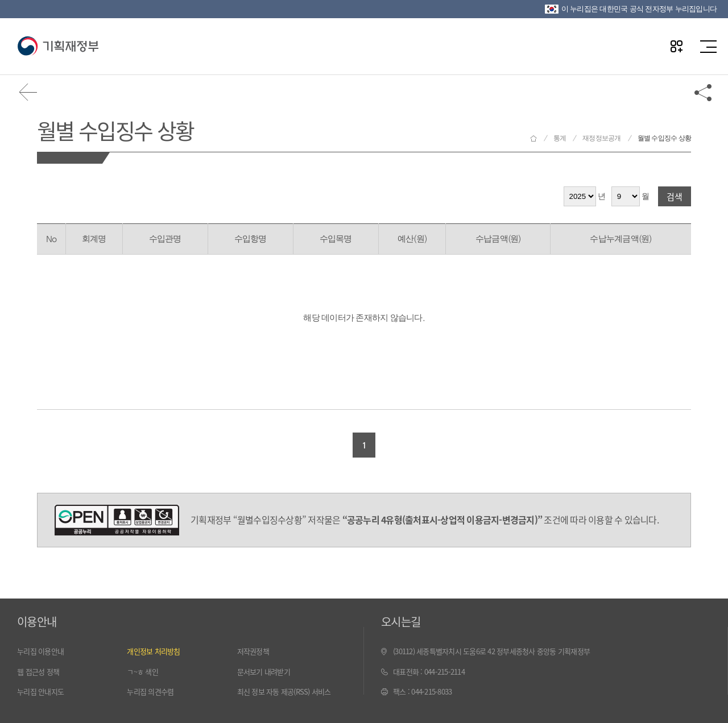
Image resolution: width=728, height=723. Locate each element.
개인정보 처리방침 (153, 651)
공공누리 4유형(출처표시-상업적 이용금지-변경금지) (117, 520)
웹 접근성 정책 (38, 672)
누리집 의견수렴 (150, 691)
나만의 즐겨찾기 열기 (677, 46)
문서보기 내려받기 (264, 672)
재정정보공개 (602, 138)
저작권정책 (253, 651)
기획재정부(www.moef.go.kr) (58, 47)
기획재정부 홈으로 (533, 138)
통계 (560, 138)
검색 (675, 196)
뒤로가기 (28, 92)
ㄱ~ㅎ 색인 (142, 672)
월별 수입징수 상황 (115, 130)
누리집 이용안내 (40, 651)
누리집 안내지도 (40, 691)
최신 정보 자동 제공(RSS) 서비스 (284, 691)
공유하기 (704, 92)
